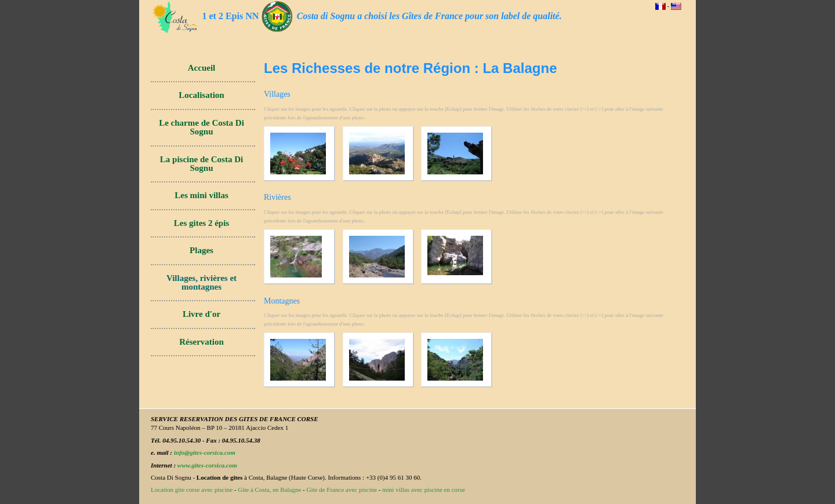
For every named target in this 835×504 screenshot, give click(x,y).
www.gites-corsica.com (207, 465)
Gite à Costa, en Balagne (269, 490)
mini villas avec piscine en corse (424, 490)
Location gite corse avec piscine (192, 490)
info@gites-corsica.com (205, 452)
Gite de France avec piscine (342, 490)
